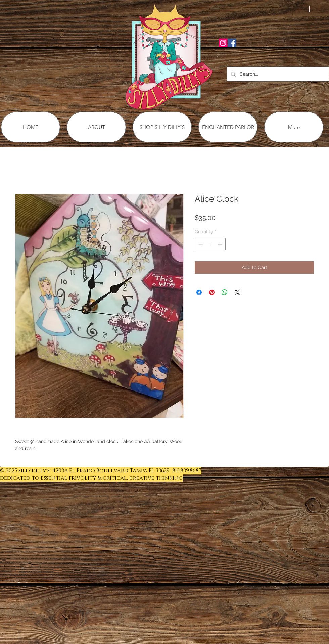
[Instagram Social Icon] (223, 43)
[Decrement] (200, 244)
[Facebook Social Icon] (232, 43)
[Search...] (277, 74)
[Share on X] (237, 292)
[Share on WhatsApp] (225, 292)
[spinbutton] (210, 244)
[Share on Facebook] (199, 292)
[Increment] (220, 244)
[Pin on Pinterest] (212, 292)
